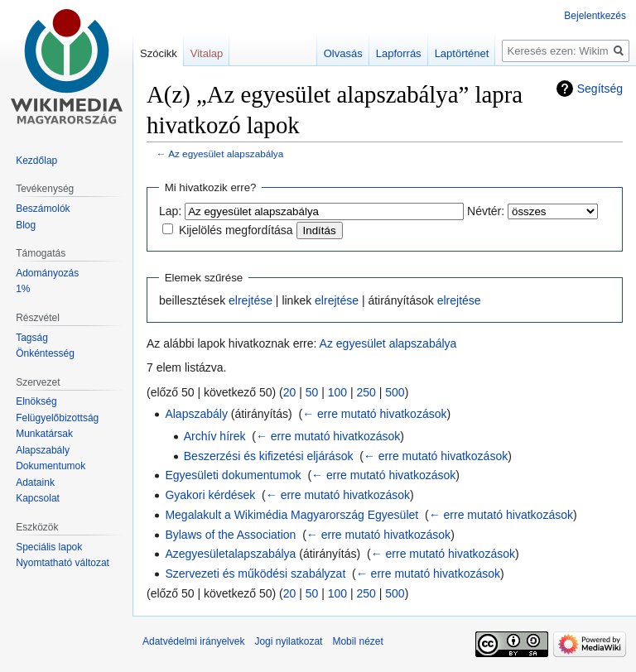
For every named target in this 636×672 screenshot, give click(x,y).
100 (337, 392)
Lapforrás (399, 53)
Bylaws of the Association (230, 535)
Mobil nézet (357, 641)
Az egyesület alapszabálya (226, 154)
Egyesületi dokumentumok (233, 475)
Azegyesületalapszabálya (230, 554)
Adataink (35, 482)
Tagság (32, 338)
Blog (26, 225)
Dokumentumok (51, 466)
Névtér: (486, 211)
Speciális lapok (49, 547)
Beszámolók (43, 209)
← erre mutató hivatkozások (374, 414)
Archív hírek (215, 436)
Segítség (600, 89)
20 (290, 392)
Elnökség (36, 401)
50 (312, 392)
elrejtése (251, 300)
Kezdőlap (36, 161)
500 (395, 392)
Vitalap (207, 53)
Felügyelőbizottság (57, 418)
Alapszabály (196, 414)
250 (366, 392)
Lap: (170, 211)
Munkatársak (44, 434)
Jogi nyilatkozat (288, 641)
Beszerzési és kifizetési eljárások (269, 456)
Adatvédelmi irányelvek (193, 641)
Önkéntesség (45, 353)
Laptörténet (462, 53)
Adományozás (47, 273)
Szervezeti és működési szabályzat (255, 574)
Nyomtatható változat (63, 563)
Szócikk (159, 53)
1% (23, 289)
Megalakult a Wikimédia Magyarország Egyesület (291, 515)
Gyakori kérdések (210, 495)
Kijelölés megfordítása (236, 230)
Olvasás (343, 53)
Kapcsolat (38, 498)
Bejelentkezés (595, 16)
